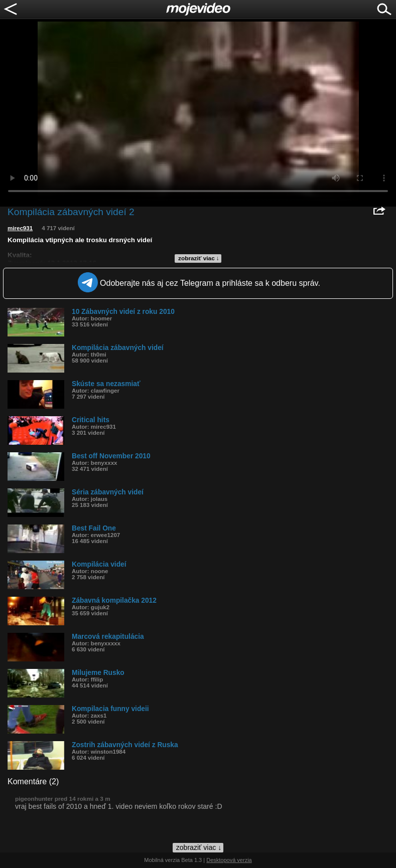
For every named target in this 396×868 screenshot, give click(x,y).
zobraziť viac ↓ (199, 258)
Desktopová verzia (229, 860)
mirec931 (20, 228)
